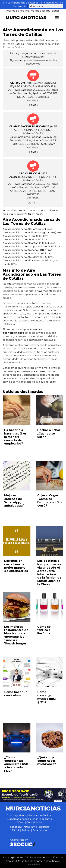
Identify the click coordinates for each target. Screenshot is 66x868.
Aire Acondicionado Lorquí (19, 236)
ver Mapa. (33, 100)
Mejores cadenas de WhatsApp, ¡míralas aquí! (14, 501)
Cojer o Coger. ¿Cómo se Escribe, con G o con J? (49, 501)
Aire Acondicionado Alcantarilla (22, 243)
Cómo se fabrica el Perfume (44, 630)
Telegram (43, 827)
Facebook (15, 827)
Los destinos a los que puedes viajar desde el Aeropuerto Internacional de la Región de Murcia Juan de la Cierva (49, 573)
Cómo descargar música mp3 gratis (47, 697)
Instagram (29, 827)
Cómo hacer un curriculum (16, 694)
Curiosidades (34, 822)
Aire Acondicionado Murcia (19, 253)
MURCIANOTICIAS (26, 18)
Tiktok (16, 830)
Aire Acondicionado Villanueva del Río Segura (31, 260)
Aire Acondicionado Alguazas (21, 229)
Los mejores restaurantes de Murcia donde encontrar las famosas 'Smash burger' (16, 635)
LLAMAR (33, 105)
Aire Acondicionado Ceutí (18, 239)
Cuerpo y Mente (16, 815)
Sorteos (17, 6)
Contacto (40, 861)
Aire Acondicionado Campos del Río (25, 246)
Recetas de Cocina (40, 815)
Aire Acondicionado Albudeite (21, 257)
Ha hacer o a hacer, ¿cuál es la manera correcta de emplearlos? (15, 437)
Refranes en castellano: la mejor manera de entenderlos (16, 566)
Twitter (26, 830)
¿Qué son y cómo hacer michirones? (47, 761)
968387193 (42, 97)
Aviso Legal (25, 861)
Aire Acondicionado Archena (20, 250)
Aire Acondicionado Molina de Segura (26, 232)
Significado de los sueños (23, 819)
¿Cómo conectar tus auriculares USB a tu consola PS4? (16, 764)
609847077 (48, 144)
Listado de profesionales (18, 40)
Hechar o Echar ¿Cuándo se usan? (49, 433)
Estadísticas (40, 830)
